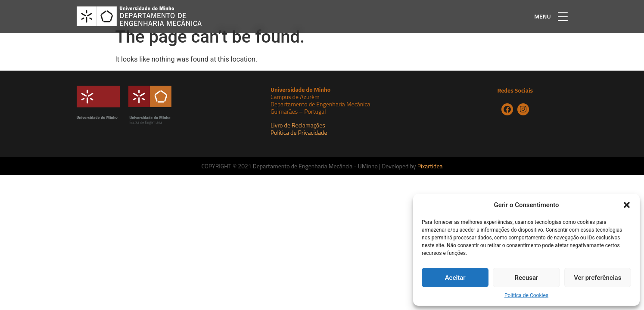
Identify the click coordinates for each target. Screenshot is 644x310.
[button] (627, 205)
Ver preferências (597, 278)
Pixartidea (430, 176)
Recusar (527, 278)
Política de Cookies (526, 295)
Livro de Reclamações (298, 135)
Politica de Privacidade (299, 142)
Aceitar (455, 278)
